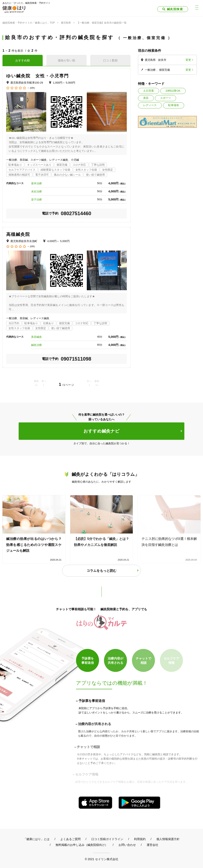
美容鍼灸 (36, 337)
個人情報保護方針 (168, 839)
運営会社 (152, 845)
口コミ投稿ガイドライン (107, 839)
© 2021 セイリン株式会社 (101, 859)
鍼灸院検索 (175, 9)
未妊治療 (36, 191)
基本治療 (36, 183)
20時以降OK (173, 91)
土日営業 (149, 91)
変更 (188, 60)
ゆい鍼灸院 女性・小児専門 (37, 76)
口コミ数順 (110, 60)
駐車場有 (174, 105)
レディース (150, 105)
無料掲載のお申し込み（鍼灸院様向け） (82, 845)
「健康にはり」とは (36, 839)
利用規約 (140, 839)
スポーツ (166, 98)
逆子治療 (36, 200)
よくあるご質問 (70, 839)
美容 (146, 98)
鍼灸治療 (36, 345)
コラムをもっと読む (101, 571)
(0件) (32, 88)
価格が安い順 (66, 60)
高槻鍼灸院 (18, 234)
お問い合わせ (127, 845)
